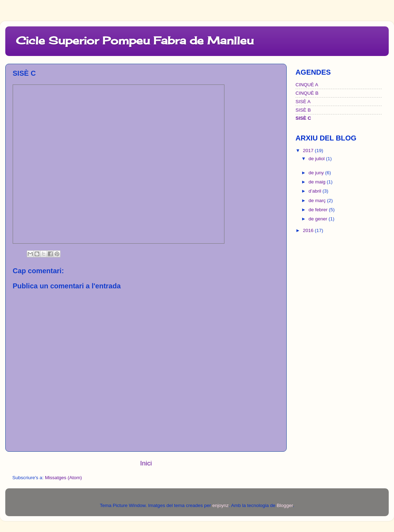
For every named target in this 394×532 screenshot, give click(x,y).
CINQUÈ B (307, 93)
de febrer (319, 210)
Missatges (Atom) (63, 478)
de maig (318, 182)
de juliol (317, 159)
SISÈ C (303, 118)
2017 (309, 151)
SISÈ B (303, 110)
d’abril (316, 191)
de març (318, 201)
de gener (319, 219)
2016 (309, 230)
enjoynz (220, 505)
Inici (146, 463)
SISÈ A (303, 102)
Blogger (285, 505)
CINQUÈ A (307, 85)
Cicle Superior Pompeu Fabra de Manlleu (135, 40)
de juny (317, 173)
